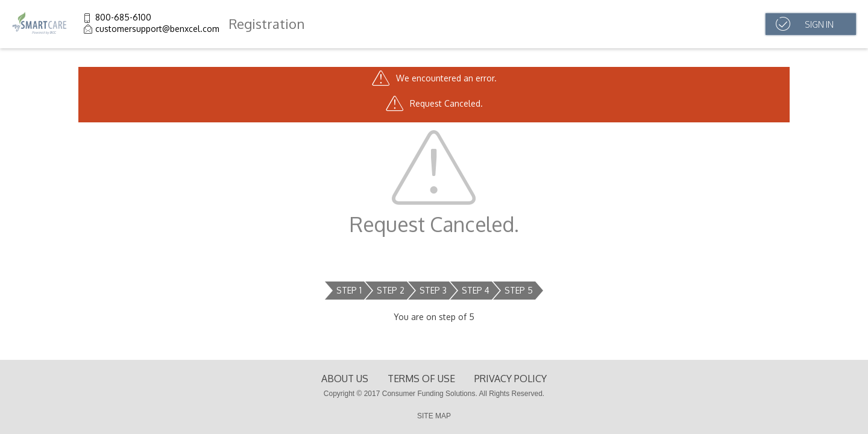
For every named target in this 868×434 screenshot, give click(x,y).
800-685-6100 (123, 17)
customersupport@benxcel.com (157, 29)
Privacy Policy (511, 379)
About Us (345, 379)
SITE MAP (434, 416)
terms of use (421, 379)
